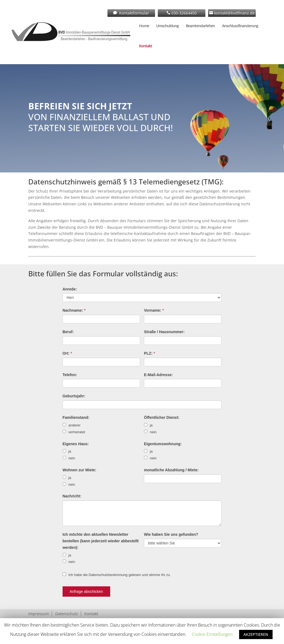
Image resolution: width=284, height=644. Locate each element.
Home (144, 26)
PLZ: (149, 353)
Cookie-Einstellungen (212, 634)
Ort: (67, 353)
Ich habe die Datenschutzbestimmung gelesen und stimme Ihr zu (116, 575)
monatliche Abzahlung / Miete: (171, 470)
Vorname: (154, 310)
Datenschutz (67, 614)
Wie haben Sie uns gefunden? (171, 534)
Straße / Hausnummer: (164, 332)
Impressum (39, 614)
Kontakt (146, 46)
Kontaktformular (134, 13)
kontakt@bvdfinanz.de (234, 13)
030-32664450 (183, 13)
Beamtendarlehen (200, 26)
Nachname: (74, 310)
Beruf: (68, 332)
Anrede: (70, 289)
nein (150, 432)
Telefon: (70, 375)
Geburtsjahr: (74, 396)
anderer (72, 425)
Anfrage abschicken (86, 592)
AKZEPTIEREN (256, 634)
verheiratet (74, 432)
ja (148, 425)
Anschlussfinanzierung (240, 26)
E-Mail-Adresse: (158, 375)
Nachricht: (72, 496)
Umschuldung (167, 26)
